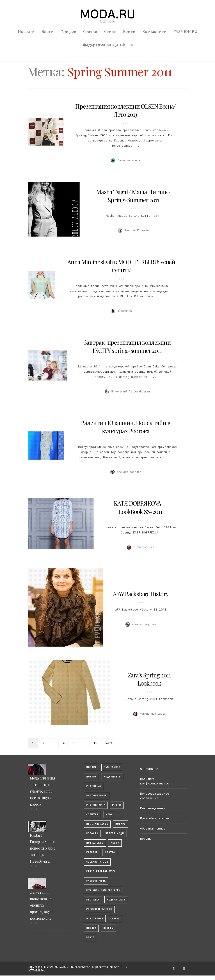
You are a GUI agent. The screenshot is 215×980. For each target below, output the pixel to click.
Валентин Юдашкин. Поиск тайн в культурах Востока (126, 427)
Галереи (68, 31)
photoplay (94, 786)
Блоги (48, 31)
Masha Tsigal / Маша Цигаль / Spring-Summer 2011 (133, 196)
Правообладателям (155, 818)
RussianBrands (97, 824)
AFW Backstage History (141, 594)
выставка (93, 900)
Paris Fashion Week (101, 871)
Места (115, 843)
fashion (92, 852)
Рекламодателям (153, 808)
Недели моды (115, 833)
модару (91, 777)
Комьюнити (154, 31)
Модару (120, 824)
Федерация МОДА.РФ (104, 45)
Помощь (146, 839)
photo (117, 805)
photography (96, 805)
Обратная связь (153, 828)
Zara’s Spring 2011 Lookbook (149, 679)
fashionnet (112, 767)
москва (91, 928)
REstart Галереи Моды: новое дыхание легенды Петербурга (43, 848)
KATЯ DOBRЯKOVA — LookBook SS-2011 (140, 507)
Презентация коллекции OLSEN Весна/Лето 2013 (126, 110)
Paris (90, 938)
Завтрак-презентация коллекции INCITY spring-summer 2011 (127, 346)
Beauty (108, 928)
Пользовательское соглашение (155, 796)
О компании (149, 769)
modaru (91, 767)
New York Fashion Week (103, 890)
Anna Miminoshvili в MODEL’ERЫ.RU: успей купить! (121, 266)
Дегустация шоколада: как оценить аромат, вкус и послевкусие (42, 905)
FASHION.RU (185, 31)
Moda (109, 815)
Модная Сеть (116, 900)
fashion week (96, 881)
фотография (95, 919)
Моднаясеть (95, 843)
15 (95, 743)
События (92, 815)
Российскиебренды (99, 909)
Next (109, 743)
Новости (26, 31)
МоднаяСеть (112, 777)
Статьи (90, 31)
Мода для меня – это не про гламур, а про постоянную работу (43, 791)
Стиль (110, 31)
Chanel (115, 919)
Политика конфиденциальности (156, 781)
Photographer (97, 796)
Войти (129, 31)
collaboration (97, 862)
